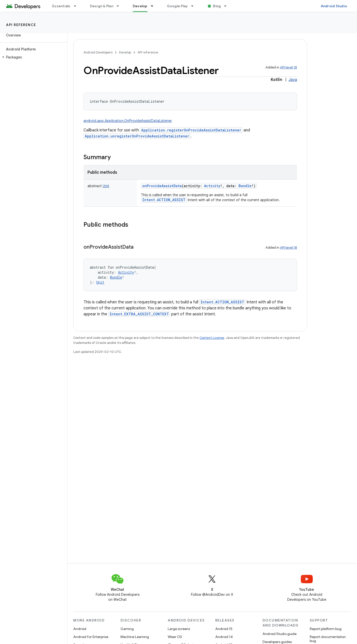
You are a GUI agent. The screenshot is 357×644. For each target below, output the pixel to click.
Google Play (177, 6)
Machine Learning (135, 637)
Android (80, 629)
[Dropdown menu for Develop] (154, 6)
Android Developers (98, 52)
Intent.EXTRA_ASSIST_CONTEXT (139, 314)
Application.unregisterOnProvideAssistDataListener (137, 136)
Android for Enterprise (91, 637)
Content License (212, 338)
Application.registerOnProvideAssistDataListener (191, 130)
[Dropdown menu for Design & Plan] (120, 6)
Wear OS (175, 637)
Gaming (127, 629)
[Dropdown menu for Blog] (227, 6)
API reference (21, 25)
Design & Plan (102, 6)
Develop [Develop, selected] (140, 6)
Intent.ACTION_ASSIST (164, 200)
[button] (33, 57)
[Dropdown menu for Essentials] (77, 6)
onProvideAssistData (162, 186)
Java (293, 80)
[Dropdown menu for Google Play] (194, 6)
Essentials (61, 6)
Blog (217, 6)
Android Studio (334, 6)
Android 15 (224, 629)
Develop (125, 52)
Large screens (179, 629)
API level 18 (288, 67)
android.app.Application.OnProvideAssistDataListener (128, 121)
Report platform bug (326, 629)
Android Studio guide (279, 634)
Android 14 (224, 637)
